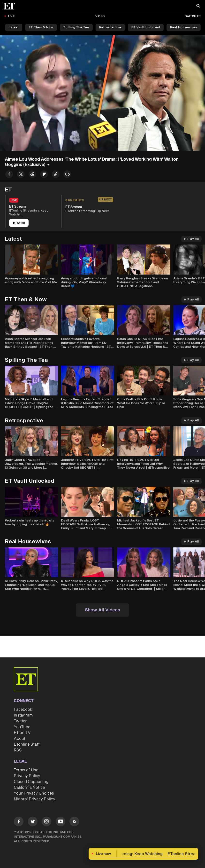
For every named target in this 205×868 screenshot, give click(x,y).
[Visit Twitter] (33, 822)
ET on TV (22, 733)
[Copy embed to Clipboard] (67, 175)
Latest (14, 28)
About (20, 739)
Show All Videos (102, 610)
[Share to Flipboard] (44, 175)
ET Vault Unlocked (146, 28)
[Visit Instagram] (46, 822)
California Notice (29, 788)
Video (100, 16)
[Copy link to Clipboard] (56, 175)
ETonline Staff (27, 744)
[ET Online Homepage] (11, 6)
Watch (19, 223)
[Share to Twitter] (21, 175)
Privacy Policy (27, 776)
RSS (18, 750)
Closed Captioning (31, 782)
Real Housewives (184, 28)
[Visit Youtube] (61, 822)
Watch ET (193, 16)
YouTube (22, 727)
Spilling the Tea (76, 28)
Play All (191, 239)
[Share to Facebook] (9, 175)
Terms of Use (26, 770)
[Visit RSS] (74, 822)
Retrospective (110, 28)
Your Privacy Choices (34, 793)
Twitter (20, 721)
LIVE (11, 16)
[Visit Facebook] (19, 822)
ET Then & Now (41, 28)
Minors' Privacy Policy (34, 799)
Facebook (23, 710)
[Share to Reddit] (32, 175)
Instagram (23, 715)
